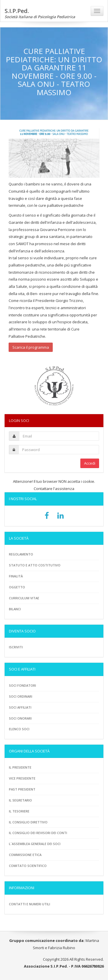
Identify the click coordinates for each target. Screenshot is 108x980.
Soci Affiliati (20, 707)
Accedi (90, 463)
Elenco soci (19, 729)
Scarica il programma (31, 347)
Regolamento (21, 554)
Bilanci (15, 609)
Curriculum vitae (24, 598)
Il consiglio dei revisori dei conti (38, 833)
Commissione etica (25, 855)
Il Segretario (20, 800)
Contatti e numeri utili (30, 904)
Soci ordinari (21, 696)
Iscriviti (16, 647)
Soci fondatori (22, 685)
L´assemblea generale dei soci (35, 844)
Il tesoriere (19, 811)
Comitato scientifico (28, 866)
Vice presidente (22, 778)
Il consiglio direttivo (28, 822)
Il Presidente (20, 767)
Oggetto (17, 587)
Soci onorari (20, 718)
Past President (22, 789)
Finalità (16, 576)
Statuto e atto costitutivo (35, 565)
